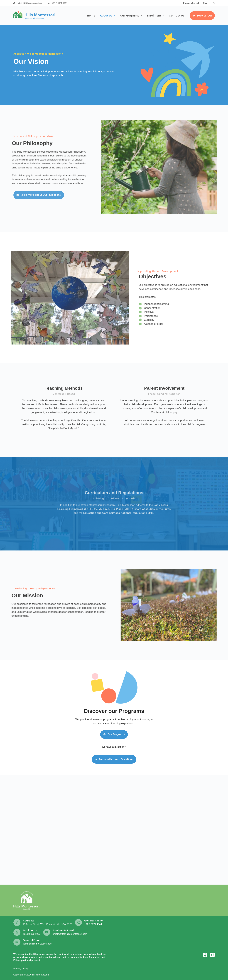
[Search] (214, 3)
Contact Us (177, 16)
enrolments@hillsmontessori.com (70, 934)
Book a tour (202, 16)
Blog (205, 3)
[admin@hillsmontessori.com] (14, 3)
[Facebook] (205, 955)
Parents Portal (191, 3)
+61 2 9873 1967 (32, 934)
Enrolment (156, 16)
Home (91, 16)
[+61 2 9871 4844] (49, 3)
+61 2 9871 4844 (59, 3)
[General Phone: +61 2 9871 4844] (78, 922)
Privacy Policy (21, 969)
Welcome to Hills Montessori (44, 54)
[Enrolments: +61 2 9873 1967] (17, 932)
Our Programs (132, 16)
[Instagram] (212, 955)
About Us (108, 16)
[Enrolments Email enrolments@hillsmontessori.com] (47, 932)
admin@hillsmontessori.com (30, 3)
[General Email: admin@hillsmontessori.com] (17, 942)
